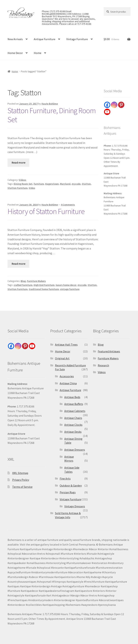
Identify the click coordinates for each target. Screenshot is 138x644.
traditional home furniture (44, 289)
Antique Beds (72, 397)
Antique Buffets (74, 404)
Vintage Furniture (77, 39)
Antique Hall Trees (66, 345)
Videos (22, 180)
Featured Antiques (109, 351)
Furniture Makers (36, 281)
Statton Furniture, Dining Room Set (52, 115)
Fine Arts (65, 478)
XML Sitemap (20, 473)
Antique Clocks (73, 425)
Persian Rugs (68, 492)
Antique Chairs (73, 418)
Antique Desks (73, 432)
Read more (19, 162)
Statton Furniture (18, 188)
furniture (39, 184)
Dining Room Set (23, 184)
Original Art (62, 358)
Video (32, 188)
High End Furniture (44, 285)
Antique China (68, 383)
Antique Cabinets (75, 411)
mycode (76, 184)
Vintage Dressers (75, 506)
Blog (23, 281)
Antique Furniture (45, 39)
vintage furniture (70, 289)
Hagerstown (52, 184)
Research (103, 365)
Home (38, 53)
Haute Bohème (50, 104)
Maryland (65, 184)
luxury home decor (66, 285)
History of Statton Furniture (46, 211)
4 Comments (68, 205)
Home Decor (15, 53)
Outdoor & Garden (71, 485)
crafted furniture (23, 285)
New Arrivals (15, 39)
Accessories (67, 376)
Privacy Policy (21, 480)
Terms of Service (22, 487)
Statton (86, 184)
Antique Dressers (75, 450)
